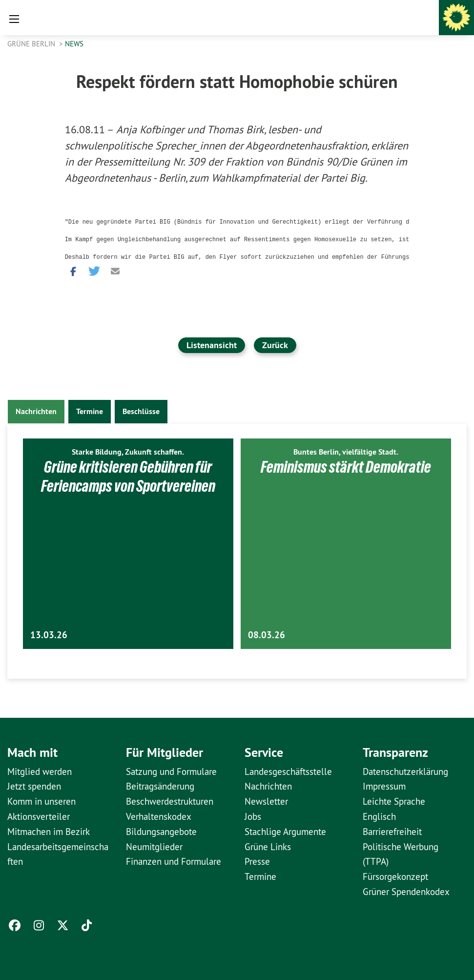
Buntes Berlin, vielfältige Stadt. (346, 452)
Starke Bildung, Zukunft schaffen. (128, 452)
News (74, 44)
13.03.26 (49, 635)
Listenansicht (212, 345)
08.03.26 (267, 635)
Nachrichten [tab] (36, 411)
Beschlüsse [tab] (141, 411)
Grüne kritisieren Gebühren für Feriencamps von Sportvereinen (128, 476)
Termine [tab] (90, 411)
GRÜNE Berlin (32, 44)
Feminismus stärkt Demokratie (346, 467)
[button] (72, 270)
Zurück (275, 345)
